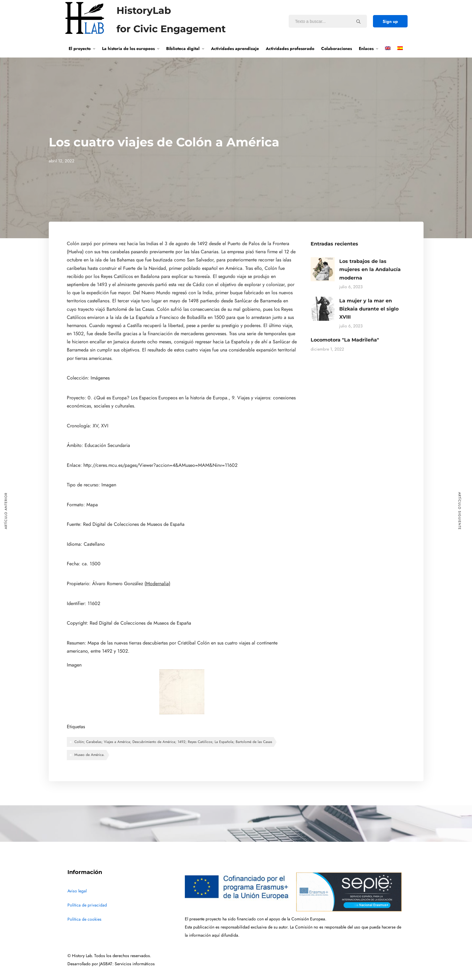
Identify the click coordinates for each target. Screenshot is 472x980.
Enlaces (366, 48)
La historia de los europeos (128, 48)
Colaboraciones (337, 48)
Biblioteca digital (183, 48)
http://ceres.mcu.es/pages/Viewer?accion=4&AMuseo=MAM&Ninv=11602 (160, 465)
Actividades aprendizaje (235, 48)
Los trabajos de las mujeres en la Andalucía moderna (370, 269)
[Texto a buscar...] (359, 21)
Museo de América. (90, 755)
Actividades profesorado (290, 48)
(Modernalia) (157, 584)
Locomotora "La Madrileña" (345, 340)
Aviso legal (77, 891)
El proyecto (80, 48)
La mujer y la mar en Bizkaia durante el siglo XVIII (369, 309)
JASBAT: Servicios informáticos (127, 964)
